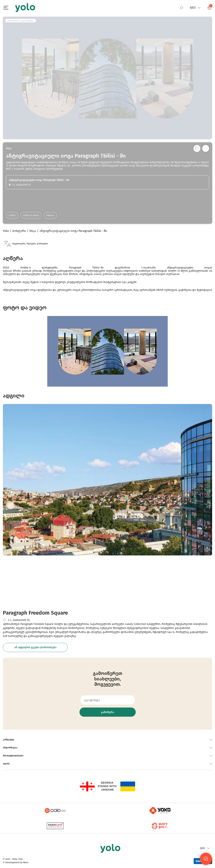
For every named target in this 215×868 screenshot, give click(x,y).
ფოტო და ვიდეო (31, 215)
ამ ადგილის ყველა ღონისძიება (35, 647)
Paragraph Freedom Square (35, 613)
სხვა (9, 148)
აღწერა (12, 215)
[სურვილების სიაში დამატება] (206, 148)
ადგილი (50, 215)
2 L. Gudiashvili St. (19, 620)
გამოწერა (107, 712)
